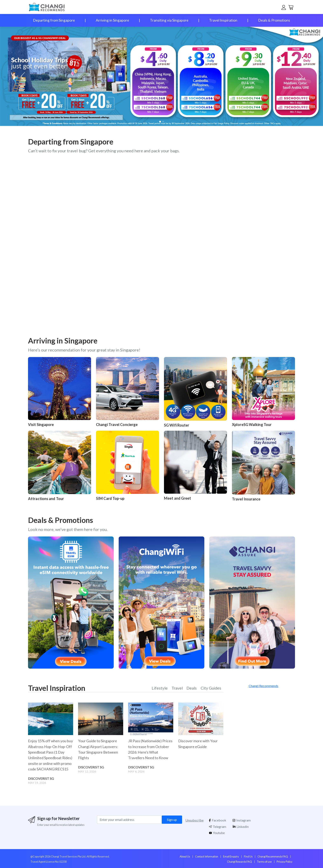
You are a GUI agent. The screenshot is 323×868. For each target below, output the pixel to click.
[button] (300, 77)
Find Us (248, 856)
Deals (191, 688)
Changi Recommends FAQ (273, 856)
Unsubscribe (194, 820)
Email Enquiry (231, 856)
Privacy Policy (285, 861)
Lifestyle (160, 688)
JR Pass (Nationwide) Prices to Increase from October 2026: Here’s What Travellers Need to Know (150, 749)
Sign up (172, 819)
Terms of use (264, 861)
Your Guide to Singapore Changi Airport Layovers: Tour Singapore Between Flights (98, 749)
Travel (177, 688)
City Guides (211, 688)
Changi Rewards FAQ (239, 861)
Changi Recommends (263, 686)
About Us (185, 856)
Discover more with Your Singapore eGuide (198, 744)
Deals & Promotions (274, 20)
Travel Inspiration (223, 20)
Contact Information (207, 856)
